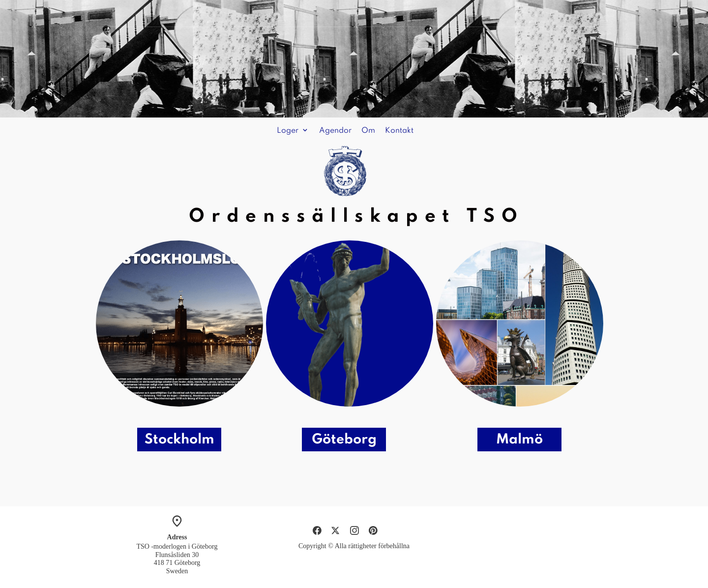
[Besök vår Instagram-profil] (354, 530)
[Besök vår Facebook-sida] (317, 530)
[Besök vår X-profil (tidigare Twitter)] (336, 530)
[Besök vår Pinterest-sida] (373, 530)
